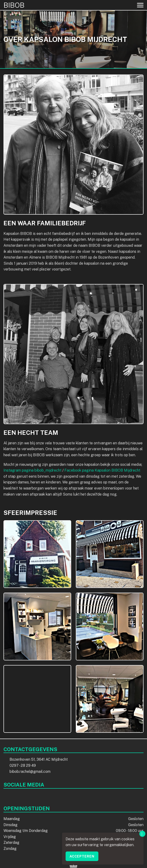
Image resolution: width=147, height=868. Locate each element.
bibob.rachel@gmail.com (30, 772)
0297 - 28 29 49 (23, 765)
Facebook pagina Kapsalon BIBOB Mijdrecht (102, 470)
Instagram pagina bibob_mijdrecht (32, 470)
